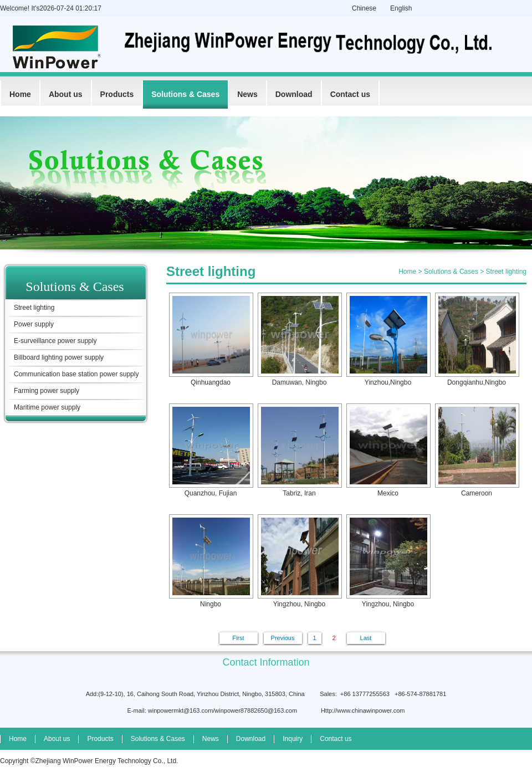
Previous (283, 638)
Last (366, 638)
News (247, 94)
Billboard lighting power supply (59, 357)
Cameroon (477, 450)
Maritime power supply (47, 407)
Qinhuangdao (211, 339)
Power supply (34, 324)
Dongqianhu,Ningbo (477, 339)
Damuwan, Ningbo (299, 339)
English (401, 8)
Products (117, 94)
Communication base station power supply (76, 374)
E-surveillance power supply (55, 341)
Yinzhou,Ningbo (388, 339)
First (238, 638)
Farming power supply (47, 391)
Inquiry (293, 739)
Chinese (364, 8)
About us (66, 94)
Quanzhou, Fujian (211, 450)
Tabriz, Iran (299, 450)
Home (20, 94)
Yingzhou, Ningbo (299, 561)
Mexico (388, 450)
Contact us (350, 94)
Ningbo (211, 561)
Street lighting (34, 308)
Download (294, 94)
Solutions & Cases (185, 94)
